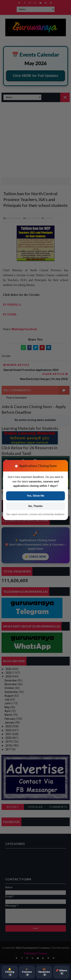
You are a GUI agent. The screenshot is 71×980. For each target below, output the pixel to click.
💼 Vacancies (44, 972)
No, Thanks (35, 506)
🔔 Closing (10, 972)
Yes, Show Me (35, 496)
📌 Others (61, 972)
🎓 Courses (27, 972)
